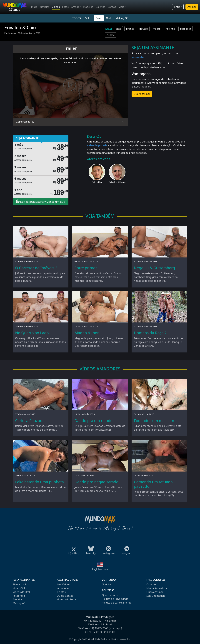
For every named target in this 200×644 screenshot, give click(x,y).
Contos (112, 7)
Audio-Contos (65, 596)
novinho (170, 29)
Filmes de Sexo (21, 584)
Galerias (100, 7)
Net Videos (64, 584)
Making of (19, 603)
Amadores (63, 588)
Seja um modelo (156, 596)
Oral (108, 18)
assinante (138, 57)
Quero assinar (142, 94)
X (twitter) (74, 552)
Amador (76, 7)
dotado (144, 29)
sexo (118, 29)
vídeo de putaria (97, 145)
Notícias (45, 7)
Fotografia (19, 596)
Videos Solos (20, 588)
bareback (186, 29)
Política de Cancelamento (117, 603)
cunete (111, 35)
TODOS (77, 18)
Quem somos (110, 595)
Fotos (65, 7)
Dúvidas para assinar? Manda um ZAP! (41, 201)
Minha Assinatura (157, 588)
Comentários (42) (26, 122)
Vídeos (56, 7)
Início (34, 7)
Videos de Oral (21, 592)
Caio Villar (97, 182)
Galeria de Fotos (67, 599)
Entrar (178, 7)
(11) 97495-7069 (99, 628)
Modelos (88, 7)
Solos (88, 18)
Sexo (99, 18)
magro (157, 29)
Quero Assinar (155, 592)
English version (100, 569)
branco (130, 29)
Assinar (192, 7)
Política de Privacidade (115, 599)
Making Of (122, 18)
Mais (121, 7)
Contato (151, 584)
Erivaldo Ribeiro (117, 182)
